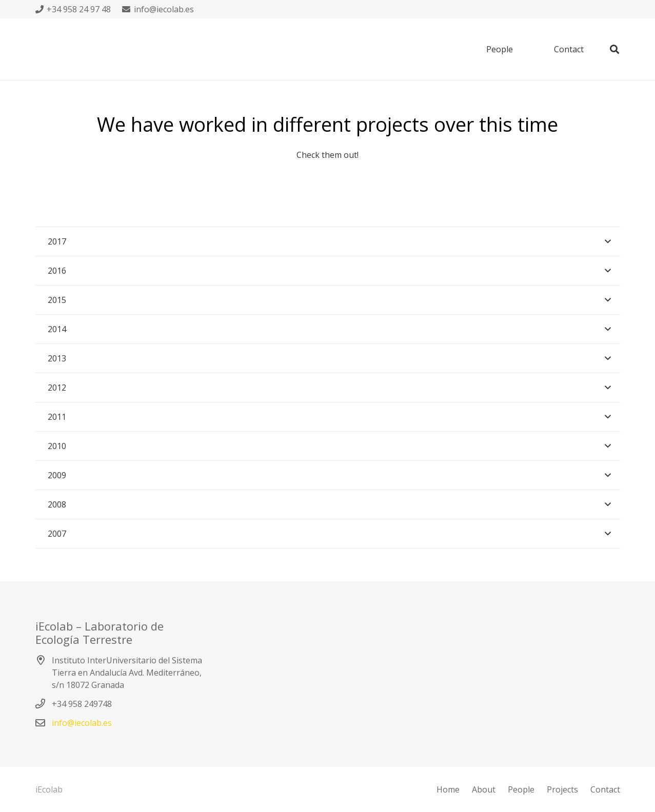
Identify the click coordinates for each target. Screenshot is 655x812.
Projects (562, 789)
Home (448, 789)
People (521, 789)
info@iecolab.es (82, 723)
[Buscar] (614, 49)
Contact (605, 789)
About (484, 789)
